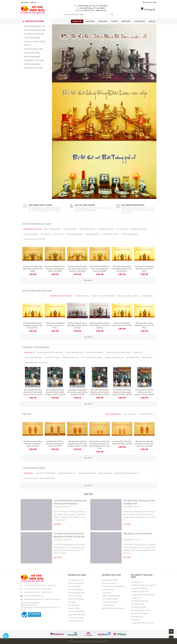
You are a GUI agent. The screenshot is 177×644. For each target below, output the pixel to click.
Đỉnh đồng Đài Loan (76, 580)
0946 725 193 (126, 213)
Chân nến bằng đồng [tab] (106, 229)
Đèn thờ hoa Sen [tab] (130, 414)
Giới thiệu (90, 21)
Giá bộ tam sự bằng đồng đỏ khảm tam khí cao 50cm (144, 269)
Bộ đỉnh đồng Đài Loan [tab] (32, 229)
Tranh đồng (106, 593)
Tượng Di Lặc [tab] (138, 352)
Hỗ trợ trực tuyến (150, 2)
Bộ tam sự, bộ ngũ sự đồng (35, 41)
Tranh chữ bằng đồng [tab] (87, 473)
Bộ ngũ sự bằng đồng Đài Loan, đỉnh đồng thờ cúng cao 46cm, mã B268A (77, 269)
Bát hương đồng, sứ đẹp (33, 49)
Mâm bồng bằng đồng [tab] (139, 229)
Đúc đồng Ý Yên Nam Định (34, 34)
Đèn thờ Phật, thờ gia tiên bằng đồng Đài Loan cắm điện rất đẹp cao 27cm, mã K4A (100, 445)
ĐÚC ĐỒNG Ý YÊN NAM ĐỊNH (142, 576)
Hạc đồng (72, 602)
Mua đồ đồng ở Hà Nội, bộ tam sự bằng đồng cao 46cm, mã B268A (100, 269)
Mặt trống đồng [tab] (132, 358)
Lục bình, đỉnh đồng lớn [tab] (114, 358)
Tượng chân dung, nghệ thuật (142, 623)
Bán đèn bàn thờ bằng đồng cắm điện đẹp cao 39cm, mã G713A (55, 444)
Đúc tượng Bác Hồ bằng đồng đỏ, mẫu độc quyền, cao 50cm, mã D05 (144, 392)
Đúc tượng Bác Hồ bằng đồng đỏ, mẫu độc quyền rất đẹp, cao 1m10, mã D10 (33, 392)
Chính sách (140, 21)
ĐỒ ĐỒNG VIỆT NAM (111, 575)
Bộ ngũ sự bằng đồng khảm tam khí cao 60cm (122, 324)
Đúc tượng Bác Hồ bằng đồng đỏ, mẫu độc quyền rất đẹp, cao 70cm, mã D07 (100, 392)
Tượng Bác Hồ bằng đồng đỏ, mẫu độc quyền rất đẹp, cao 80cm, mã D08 (77, 392)
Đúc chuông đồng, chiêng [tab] (128, 296)
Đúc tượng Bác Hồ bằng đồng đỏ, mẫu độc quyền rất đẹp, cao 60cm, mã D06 (122, 392)
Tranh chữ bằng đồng (110, 602)
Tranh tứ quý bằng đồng (111, 596)
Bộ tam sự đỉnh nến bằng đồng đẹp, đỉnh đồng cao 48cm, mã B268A (55, 269)
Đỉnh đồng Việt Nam (110, 580)
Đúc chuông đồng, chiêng (140, 610)
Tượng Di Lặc (136, 598)
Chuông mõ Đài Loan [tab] (129, 234)
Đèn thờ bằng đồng (75, 589)
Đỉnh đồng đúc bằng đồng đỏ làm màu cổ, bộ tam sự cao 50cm (100, 325)
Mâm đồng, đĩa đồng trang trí (113, 608)
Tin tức (114, 21)
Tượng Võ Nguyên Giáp (140, 591)
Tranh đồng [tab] (28, 473)
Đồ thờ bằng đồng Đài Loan (35, 26)
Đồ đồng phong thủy (139, 607)
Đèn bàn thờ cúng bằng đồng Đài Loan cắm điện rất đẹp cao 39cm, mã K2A (77, 444)
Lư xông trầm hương (76, 618)
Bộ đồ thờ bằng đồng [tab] (52, 229)
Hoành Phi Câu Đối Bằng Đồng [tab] (103, 296)
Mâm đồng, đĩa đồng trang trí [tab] (127, 473)
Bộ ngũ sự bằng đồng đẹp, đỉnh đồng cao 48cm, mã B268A (33, 269)
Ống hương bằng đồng (76, 614)
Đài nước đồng (74, 608)
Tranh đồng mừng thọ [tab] (67, 473)
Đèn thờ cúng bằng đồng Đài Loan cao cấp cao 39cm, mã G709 (33, 444)
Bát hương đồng (74, 586)
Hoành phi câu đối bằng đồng (113, 586)
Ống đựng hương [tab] (92, 234)
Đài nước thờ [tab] (58, 234)
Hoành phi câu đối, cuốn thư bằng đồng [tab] (39, 478)
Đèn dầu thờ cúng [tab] (146, 414)
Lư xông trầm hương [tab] (110, 234)
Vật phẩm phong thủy (32, 64)
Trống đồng (135, 620)
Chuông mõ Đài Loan (76, 621)
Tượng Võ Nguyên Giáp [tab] (94, 352)
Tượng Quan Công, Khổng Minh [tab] (118, 352)
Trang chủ (77, 21)
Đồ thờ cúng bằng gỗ (32, 56)
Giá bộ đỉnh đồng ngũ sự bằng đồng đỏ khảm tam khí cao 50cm (122, 269)
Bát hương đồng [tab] (70, 229)
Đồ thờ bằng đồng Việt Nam (35, 30)
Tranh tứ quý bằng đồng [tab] (46, 473)
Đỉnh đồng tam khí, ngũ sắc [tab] (61, 296)
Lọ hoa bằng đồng (75, 596)
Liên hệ (152, 21)
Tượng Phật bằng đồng (140, 601)
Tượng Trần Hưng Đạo (139, 588)
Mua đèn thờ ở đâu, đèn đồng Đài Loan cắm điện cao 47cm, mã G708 (144, 444)
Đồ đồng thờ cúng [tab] (82, 296)
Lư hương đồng (108, 589)
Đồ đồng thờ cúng (109, 583)
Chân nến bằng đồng (76, 599)
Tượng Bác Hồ (136, 582)
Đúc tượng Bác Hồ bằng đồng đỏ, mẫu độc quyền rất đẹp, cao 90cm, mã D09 (55, 392)
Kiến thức (126, 21)
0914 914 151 (148, 210)
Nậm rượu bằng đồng (76, 611)
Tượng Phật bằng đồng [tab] (33, 358)
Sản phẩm (103, 21)
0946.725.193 (47, 592)
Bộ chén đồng (73, 605)
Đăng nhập (24, 2)
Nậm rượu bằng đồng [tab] (74, 234)
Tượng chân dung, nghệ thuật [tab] (36, 363)
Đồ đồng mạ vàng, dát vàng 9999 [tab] (50, 352)
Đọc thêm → (58, 524)
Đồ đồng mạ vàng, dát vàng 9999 (143, 585)
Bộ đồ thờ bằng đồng (76, 583)
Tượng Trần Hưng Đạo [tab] (74, 352)
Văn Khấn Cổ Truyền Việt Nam (138, 534)
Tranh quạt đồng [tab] (105, 473)
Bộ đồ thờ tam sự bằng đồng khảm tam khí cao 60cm (144, 325)
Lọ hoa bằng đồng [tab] (31, 234)
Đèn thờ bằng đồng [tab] (87, 229)
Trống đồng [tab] (147, 358)
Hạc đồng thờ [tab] (122, 229)
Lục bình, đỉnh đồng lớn (140, 613)
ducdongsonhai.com (53, 599)
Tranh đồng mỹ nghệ (32, 38)
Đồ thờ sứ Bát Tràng (32, 53)
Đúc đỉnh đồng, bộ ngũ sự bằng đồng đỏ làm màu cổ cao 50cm (77, 325)
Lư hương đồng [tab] (147, 296)
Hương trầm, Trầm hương (34, 60)
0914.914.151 (35, 592)
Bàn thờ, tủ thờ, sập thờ (33, 68)
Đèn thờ (27, 45)
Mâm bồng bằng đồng (76, 593)
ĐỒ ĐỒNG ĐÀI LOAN (77, 575)
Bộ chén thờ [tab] (46, 234)
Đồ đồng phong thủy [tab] (71, 358)
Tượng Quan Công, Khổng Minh (143, 595)
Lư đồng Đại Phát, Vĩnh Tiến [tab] (34, 239)
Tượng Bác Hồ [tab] (29, 352)
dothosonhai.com (38, 599)
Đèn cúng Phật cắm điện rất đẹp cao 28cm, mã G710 (122, 442)
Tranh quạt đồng (108, 605)
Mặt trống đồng (137, 616)
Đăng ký (34, 2)
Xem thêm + (89, 337)
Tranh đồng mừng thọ (110, 599)
